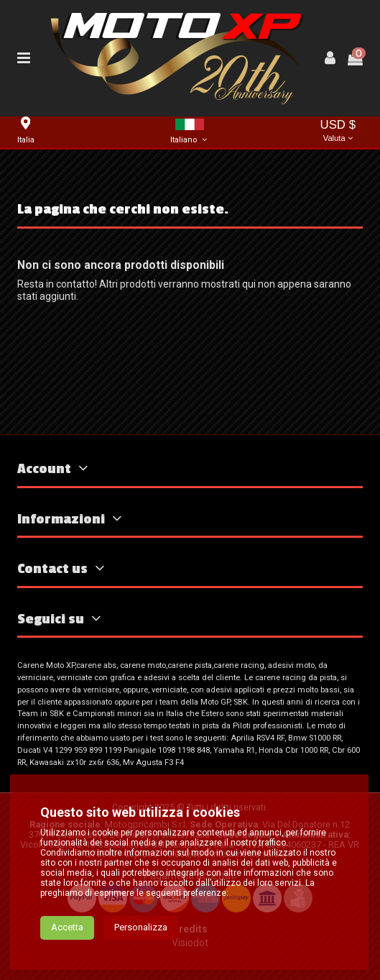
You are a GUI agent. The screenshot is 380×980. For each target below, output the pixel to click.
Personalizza (141, 927)
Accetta (67, 927)
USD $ (338, 132)
